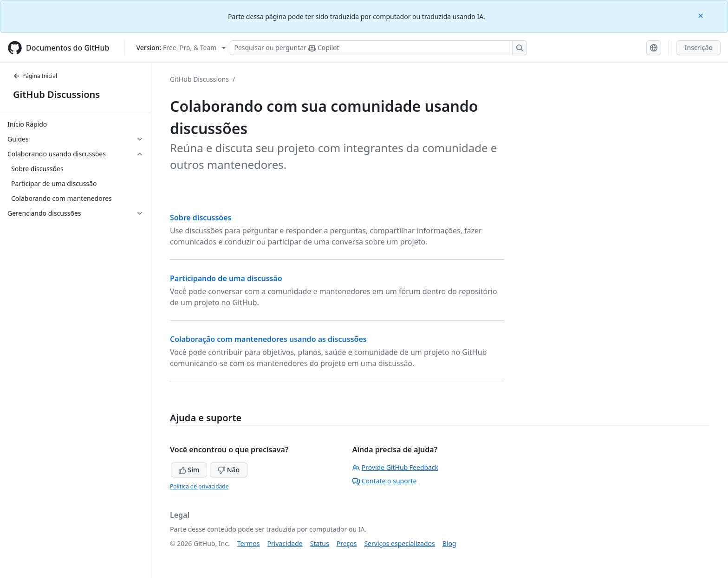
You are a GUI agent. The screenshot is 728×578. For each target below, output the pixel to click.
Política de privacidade (199, 486)
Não (229, 470)
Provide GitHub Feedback (396, 467)
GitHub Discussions (56, 94)
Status (320, 543)
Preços (347, 543)
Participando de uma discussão (226, 278)
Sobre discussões (201, 218)
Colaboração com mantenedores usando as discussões (268, 339)
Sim (189, 470)
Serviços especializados (399, 543)
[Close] (702, 15)
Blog (449, 543)
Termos (249, 543)
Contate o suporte (385, 481)
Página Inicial (35, 76)
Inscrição (699, 48)
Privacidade (285, 543)
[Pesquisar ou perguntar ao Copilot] (378, 48)
